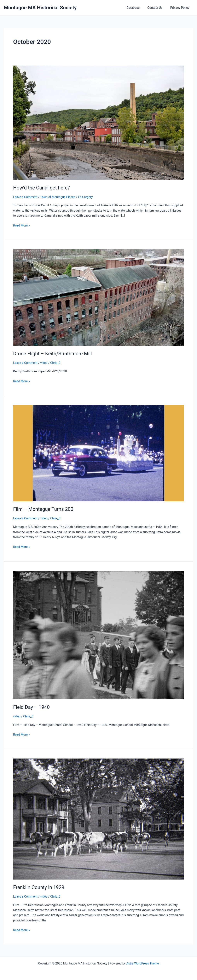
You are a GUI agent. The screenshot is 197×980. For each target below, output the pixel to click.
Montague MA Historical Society (40, 8)
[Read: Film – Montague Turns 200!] (98, 453)
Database (137, 8)
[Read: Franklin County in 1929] (98, 818)
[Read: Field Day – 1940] (98, 635)
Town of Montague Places (59, 197)
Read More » (22, 225)
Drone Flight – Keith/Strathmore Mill (53, 354)
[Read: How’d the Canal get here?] (98, 122)
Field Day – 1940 (32, 707)
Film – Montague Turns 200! (45, 509)
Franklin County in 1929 (39, 887)
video (44, 363)
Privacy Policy (181, 8)
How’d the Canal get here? (42, 188)
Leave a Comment (26, 197)
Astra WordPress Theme (142, 963)
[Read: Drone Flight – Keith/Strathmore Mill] (98, 297)
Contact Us (157, 8)
